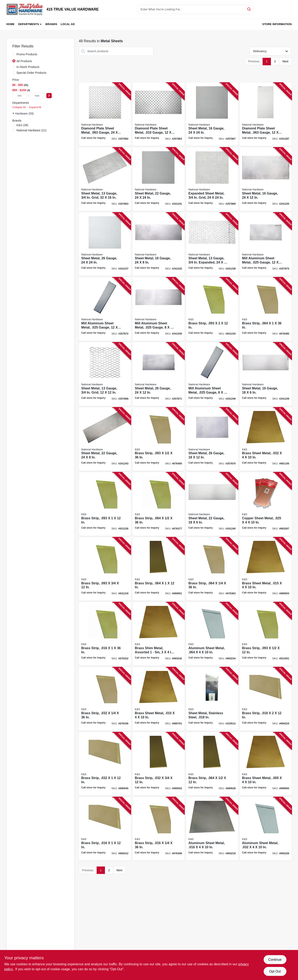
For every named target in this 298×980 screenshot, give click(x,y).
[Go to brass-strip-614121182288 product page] (105, 504)
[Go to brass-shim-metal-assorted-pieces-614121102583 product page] (159, 634)
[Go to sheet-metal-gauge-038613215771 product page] (105, 244)
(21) (32, 130)
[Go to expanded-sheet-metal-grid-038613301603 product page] (212, 179)
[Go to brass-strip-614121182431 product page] (159, 764)
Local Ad (68, 24)
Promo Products (27, 54)
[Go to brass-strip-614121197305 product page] (159, 504)
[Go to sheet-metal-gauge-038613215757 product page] (266, 179)
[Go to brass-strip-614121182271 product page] (105, 569)
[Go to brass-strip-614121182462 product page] (212, 764)
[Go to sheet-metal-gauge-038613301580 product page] (159, 179)
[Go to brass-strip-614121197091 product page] (159, 829)
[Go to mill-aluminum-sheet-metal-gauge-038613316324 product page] (105, 309)
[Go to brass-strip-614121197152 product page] (105, 634)
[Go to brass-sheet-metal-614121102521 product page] (266, 569)
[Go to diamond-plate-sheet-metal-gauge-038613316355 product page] (105, 114)
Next (285, 61)
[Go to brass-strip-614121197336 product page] (266, 309)
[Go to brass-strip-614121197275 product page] (212, 569)
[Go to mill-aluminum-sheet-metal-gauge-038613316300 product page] (212, 374)
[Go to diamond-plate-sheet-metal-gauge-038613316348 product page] (266, 114)
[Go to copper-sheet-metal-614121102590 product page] (266, 504)
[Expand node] (14, 113)
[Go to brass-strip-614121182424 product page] (105, 764)
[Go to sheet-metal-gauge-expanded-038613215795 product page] (212, 244)
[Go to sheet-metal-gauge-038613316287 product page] (212, 439)
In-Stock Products (28, 67)
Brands (51, 24)
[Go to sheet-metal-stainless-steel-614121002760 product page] (212, 699)
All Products (24, 61)
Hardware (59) (25, 114)
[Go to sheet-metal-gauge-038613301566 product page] (212, 114)
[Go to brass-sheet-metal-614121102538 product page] (266, 439)
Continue (275, 960)
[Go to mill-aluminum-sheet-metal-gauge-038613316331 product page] (266, 244)
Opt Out (275, 971)
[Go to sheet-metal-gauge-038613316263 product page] (159, 244)
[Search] (249, 9)
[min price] (20, 96)
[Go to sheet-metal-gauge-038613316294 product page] (159, 374)
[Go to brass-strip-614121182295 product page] (212, 309)
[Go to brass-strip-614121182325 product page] (105, 829)
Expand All (35, 107)
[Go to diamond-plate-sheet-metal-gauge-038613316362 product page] (159, 114)
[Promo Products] (14, 54)
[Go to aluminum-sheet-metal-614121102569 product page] (266, 829)
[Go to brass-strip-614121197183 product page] (105, 699)
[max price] (37, 96)
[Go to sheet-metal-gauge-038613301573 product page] (212, 504)
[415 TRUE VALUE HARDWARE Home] (25, 9)
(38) (22, 125)
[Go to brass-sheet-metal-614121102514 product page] (159, 699)
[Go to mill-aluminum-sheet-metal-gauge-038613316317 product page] (159, 309)
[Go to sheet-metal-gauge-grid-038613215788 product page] (105, 179)
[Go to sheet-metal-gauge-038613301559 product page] (266, 374)
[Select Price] (49, 96)
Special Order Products (32, 73)
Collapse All (19, 107)
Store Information (277, 24)
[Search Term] (195, 9)
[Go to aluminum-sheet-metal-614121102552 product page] (212, 829)
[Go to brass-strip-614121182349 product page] (266, 699)
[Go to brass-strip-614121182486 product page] (159, 569)
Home (11, 24)
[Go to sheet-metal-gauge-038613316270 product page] (105, 439)
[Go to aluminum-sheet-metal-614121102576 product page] (212, 634)
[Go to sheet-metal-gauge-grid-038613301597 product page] (105, 374)
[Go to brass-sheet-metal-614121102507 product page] (266, 764)
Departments (29, 24)
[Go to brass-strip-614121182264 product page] (266, 634)
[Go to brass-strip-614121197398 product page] (159, 439)
